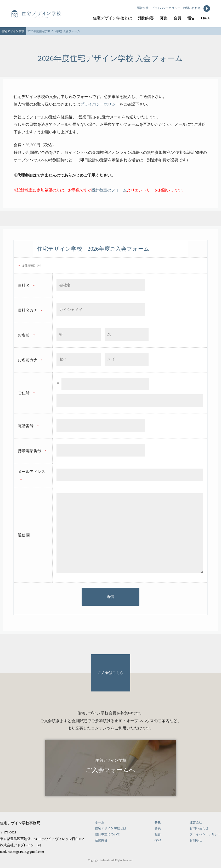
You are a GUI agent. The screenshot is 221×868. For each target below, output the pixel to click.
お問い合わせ (192, 8)
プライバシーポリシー (166, 8)
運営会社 (143, 8)
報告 (191, 18)
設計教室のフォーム (109, 190)
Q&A (206, 18)
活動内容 (146, 18)
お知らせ (196, 840)
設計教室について (107, 834)
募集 (164, 18)
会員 (177, 18)
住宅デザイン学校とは (112, 18)
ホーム (100, 822)
